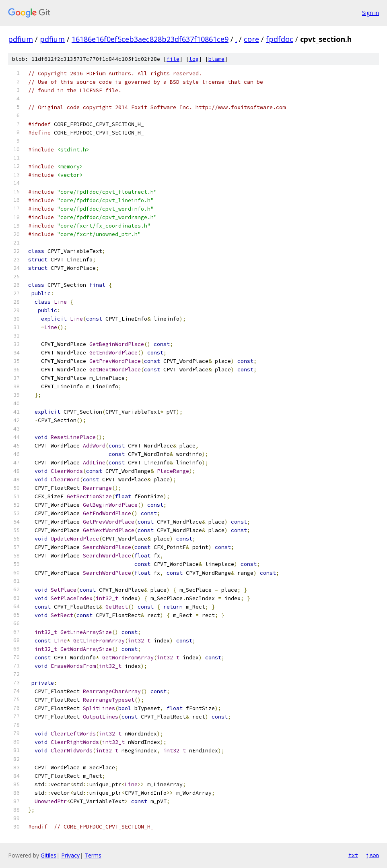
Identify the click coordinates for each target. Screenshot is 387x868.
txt (353, 855)
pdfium (21, 39)
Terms (93, 855)
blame (216, 59)
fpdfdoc (280, 39)
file (173, 59)
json (373, 855)
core (251, 39)
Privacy (70, 855)
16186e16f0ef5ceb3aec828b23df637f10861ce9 (150, 39)
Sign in (371, 13)
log (194, 59)
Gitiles (48, 855)
